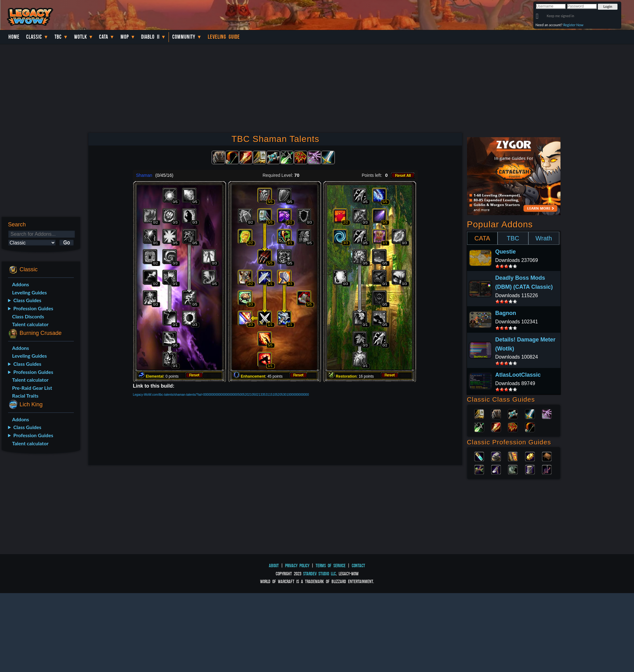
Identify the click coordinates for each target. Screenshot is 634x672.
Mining (496, 469)
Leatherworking (547, 456)
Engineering (530, 456)
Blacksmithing (496, 456)
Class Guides (27, 300)
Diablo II (150, 37)
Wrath (544, 238)
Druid (496, 413)
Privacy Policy (297, 566)
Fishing (547, 469)
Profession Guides (33, 308)
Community (184, 37)
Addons (21, 284)
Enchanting (513, 456)
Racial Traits (25, 396)
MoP (125, 37)
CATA (482, 238)
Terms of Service (331, 566)
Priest (513, 413)
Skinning (513, 469)
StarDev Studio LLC (319, 574)
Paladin (479, 413)
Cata (104, 37)
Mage (496, 427)
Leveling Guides (30, 292)
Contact (358, 566)
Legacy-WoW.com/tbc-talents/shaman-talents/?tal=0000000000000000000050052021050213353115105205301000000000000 (221, 395)
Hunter (530, 427)
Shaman (513, 427)
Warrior (530, 413)
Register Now (573, 25)
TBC (58, 37)
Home (14, 37)
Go (67, 242)
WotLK (81, 37)
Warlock (547, 413)
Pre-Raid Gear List (32, 388)
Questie (506, 252)
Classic (34, 37)
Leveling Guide (224, 37)
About (274, 566)
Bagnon (506, 313)
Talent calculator (30, 324)
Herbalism (479, 469)
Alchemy (479, 456)
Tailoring (530, 469)
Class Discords (28, 316)
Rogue (479, 427)
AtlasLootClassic (518, 375)
